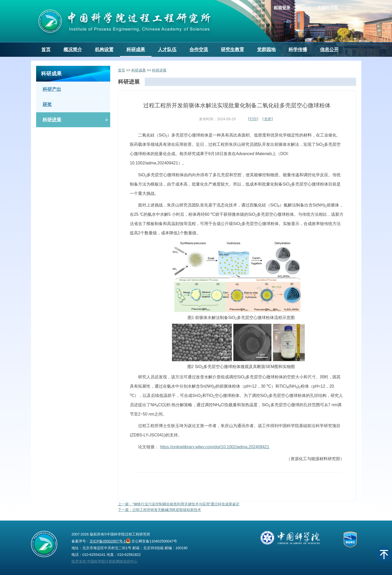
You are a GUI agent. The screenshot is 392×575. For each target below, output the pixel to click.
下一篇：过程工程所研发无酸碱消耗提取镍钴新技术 (159, 510)
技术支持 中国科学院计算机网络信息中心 (105, 561)
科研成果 (136, 50)
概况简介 (73, 50)
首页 (46, 50)
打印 (253, 119)
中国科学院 (328, 8)
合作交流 (199, 50)
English (304, 8)
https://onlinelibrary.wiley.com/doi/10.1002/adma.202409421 (214, 447)
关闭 (268, 119)
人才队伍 (167, 50)
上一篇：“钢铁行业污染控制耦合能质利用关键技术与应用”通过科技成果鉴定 (179, 504)
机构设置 (104, 50)
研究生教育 (233, 50)
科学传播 (298, 50)
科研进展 (52, 120)
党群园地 (266, 50)
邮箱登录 (282, 8)
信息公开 (329, 50)
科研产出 (52, 89)
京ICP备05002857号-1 (108, 541)
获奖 (47, 105)
